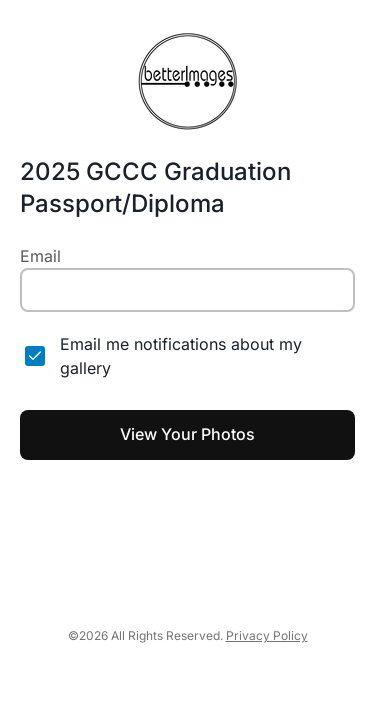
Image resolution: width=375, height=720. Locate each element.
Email (40, 256)
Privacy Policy (267, 635)
